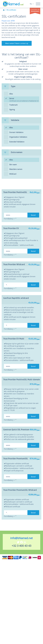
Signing (12, 109)
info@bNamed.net (21, 538)
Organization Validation (18, 137)
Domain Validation (16, 132)
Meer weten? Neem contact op (17, 43)
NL (32, 4)
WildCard (13, 174)
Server (24, 100)
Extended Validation (17, 142)
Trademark (13, 105)
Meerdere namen (16, 169)
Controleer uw (35, 10)
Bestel (33, 215)
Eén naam (13, 164)
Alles (11, 94)
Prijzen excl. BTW (8, 21)
